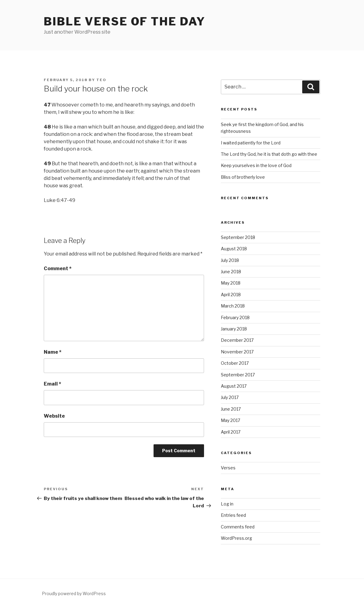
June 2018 (231, 272)
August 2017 (234, 386)
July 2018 (230, 260)
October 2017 (235, 363)
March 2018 (233, 306)
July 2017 (230, 397)
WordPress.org (236, 538)
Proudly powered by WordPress (74, 593)
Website (54, 416)
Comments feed (238, 527)
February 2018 (235, 317)
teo (101, 80)
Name (53, 352)
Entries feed (233, 515)
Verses (228, 468)
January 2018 (234, 329)
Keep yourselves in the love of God (256, 165)
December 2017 (237, 340)
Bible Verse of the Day (125, 21)
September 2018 (238, 237)
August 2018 (234, 249)
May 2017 (230, 420)
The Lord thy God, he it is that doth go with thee (269, 154)
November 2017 (237, 352)
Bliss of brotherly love (243, 177)
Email (52, 384)
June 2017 (231, 409)
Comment (58, 269)
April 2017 (231, 432)
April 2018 (231, 295)
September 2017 (238, 375)
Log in (227, 504)
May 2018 (231, 283)
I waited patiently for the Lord (251, 143)
